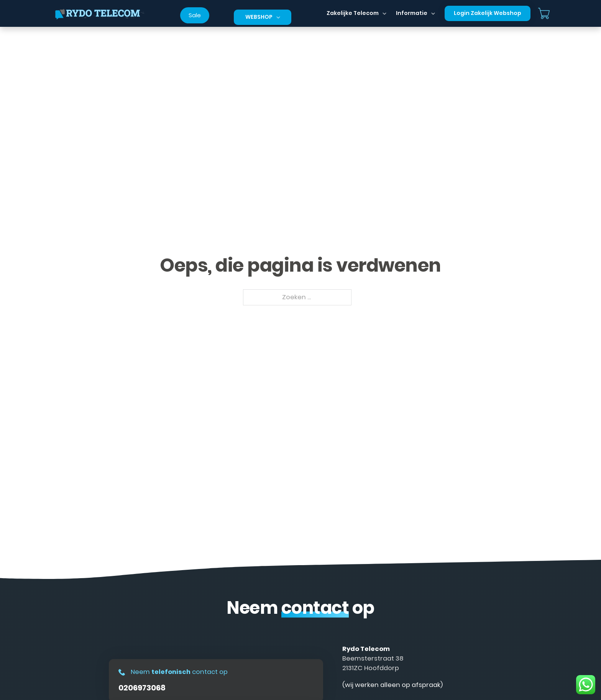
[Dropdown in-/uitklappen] (278, 17)
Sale (195, 15)
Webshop (259, 17)
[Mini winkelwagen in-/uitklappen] (544, 13)
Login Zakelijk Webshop (488, 13)
